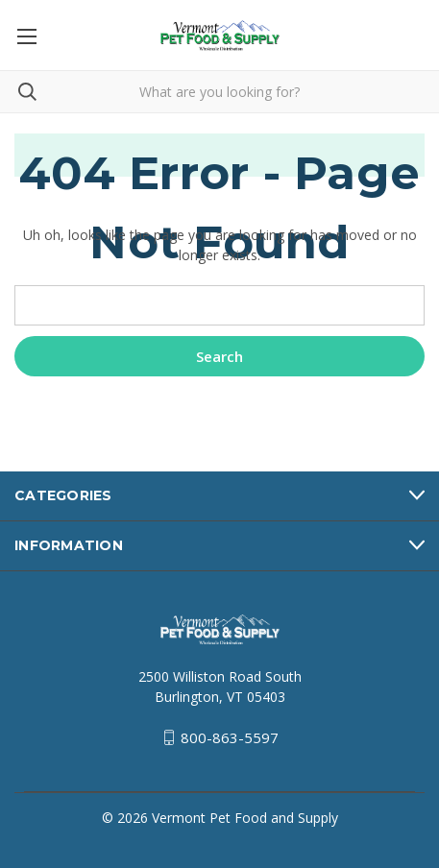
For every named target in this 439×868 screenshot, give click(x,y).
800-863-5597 (230, 737)
